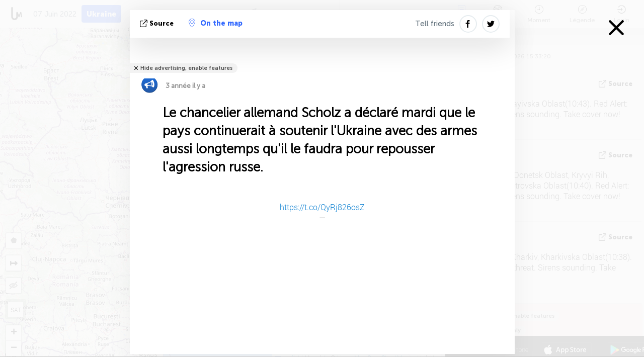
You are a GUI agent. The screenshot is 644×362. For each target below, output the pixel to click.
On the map (216, 23)
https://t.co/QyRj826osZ (322, 207)
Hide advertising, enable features (186, 68)
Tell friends (435, 24)
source (158, 23)
